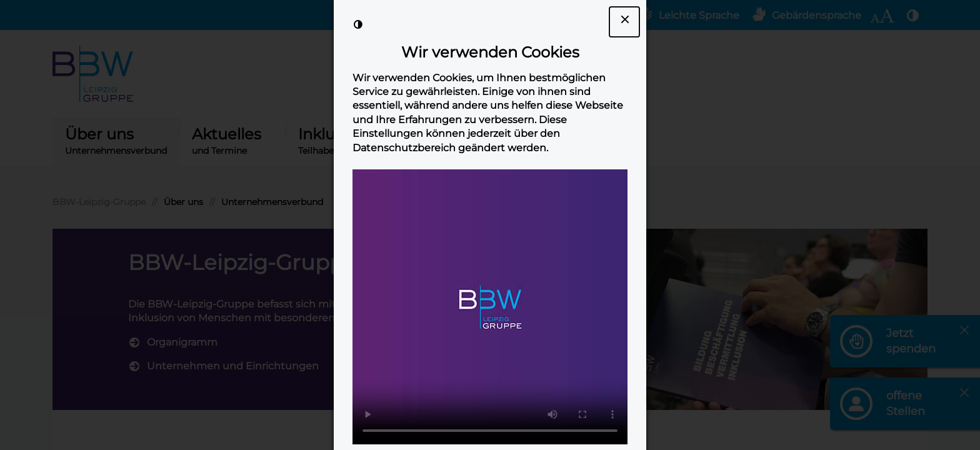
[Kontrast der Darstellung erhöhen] (358, 24)
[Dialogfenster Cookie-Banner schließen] (624, 22)
